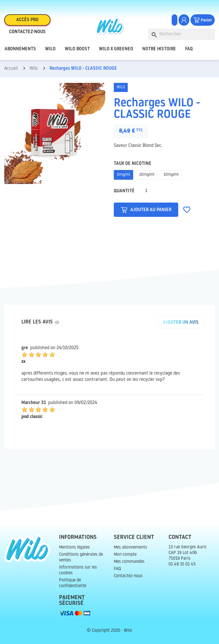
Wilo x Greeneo (116, 49)
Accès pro (27, 20)
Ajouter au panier (146, 210)
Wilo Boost (77, 49)
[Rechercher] (181, 34)
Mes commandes (129, 562)
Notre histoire (159, 49)
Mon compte (125, 555)
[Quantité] (146, 191)
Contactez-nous (27, 32)
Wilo (50, 49)
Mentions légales (74, 548)
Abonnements (20, 49)
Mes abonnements (130, 548)
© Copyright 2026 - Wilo (109, 631)
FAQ (189, 49)
